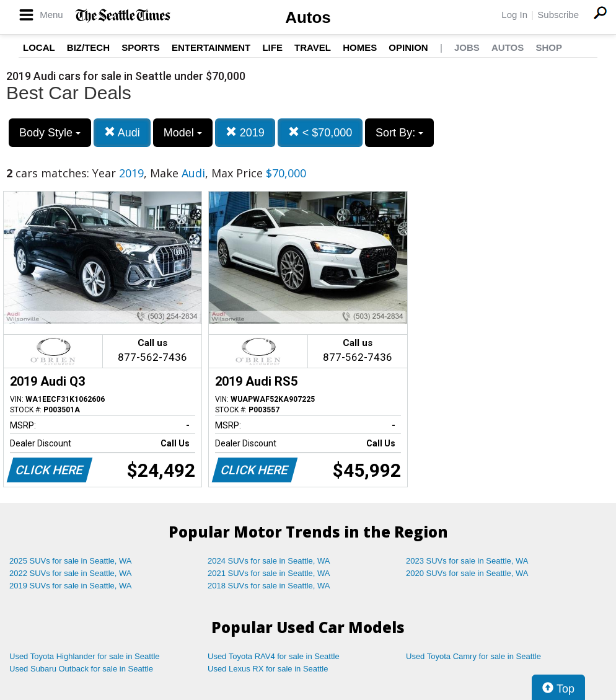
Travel (313, 47)
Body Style (50, 133)
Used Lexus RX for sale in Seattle (268, 669)
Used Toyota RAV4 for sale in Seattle (274, 656)
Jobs (467, 47)
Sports (141, 47)
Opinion (408, 47)
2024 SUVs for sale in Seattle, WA (269, 561)
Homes (360, 47)
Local (39, 47)
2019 (245, 132)
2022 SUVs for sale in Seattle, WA (71, 573)
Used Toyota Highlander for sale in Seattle (85, 656)
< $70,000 (320, 132)
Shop (549, 47)
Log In (514, 15)
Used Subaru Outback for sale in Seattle (81, 669)
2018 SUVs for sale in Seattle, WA (269, 586)
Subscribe (558, 15)
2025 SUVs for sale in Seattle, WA (71, 561)
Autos (308, 17)
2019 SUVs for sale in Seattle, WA (71, 586)
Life (272, 47)
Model (183, 133)
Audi (122, 132)
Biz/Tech (88, 47)
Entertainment (211, 47)
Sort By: (399, 133)
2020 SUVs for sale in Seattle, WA (467, 573)
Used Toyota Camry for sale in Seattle (473, 656)
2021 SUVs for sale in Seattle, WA (269, 573)
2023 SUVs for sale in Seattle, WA (467, 561)
